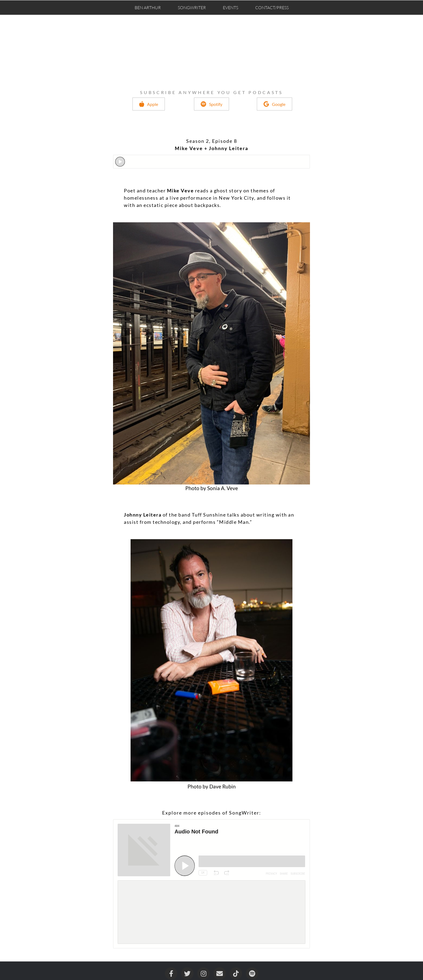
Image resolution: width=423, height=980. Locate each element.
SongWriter (192, 8)
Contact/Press (272, 8)
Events (231, 8)
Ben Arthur (148, 8)
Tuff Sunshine (208, 515)
